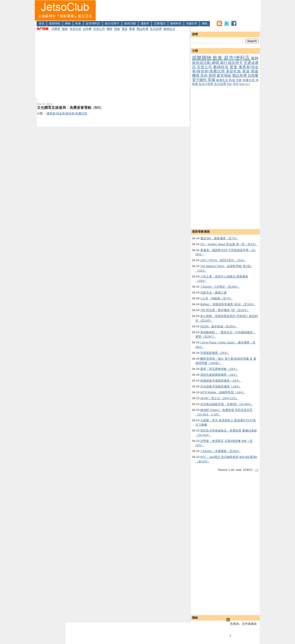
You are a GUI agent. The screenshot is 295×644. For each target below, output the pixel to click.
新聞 (213, 76)
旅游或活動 (202, 63)
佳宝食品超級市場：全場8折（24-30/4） (226, 404)
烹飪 (230, 84)
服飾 (65, 29)
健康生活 (169, 29)
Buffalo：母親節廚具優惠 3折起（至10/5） (228, 304)
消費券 (56, 29)
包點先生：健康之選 (213, 293)
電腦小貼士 (245, 84)
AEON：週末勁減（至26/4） (219, 326)
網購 (216, 63)
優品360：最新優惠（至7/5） (219, 238)
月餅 (239, 80)
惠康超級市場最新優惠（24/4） (221, 381)
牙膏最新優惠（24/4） (215, 353)
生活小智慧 (206, 84)
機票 (109, 29)
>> (257, 470)
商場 (232, 80)
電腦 (212, 80)
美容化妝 (75, 29)
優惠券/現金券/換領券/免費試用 (225, 69)
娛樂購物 (202, 58)
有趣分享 (192, 23)
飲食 (78, 23)
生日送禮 (156, 29)
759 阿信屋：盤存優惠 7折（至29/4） (225, 310)
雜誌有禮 (142, 29)
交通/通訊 (160, 23)
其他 (204, 76)
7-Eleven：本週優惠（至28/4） (221, 451)
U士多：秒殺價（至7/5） (216, 298)
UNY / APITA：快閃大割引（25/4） (223, 260)
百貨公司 (99, 29)
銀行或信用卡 (232, 63)
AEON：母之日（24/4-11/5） (219, 398)
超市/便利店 (93, 23)
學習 (236, 84)
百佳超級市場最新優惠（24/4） (221, 386)
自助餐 (87, 29)
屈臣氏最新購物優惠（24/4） (219, 375)
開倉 (117, 29)
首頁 (42, 23)
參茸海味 (224, 76)
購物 (68, 23)
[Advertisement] (178, 10)
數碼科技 (176, 23)
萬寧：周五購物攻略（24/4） (219, 369)
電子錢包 (200, 80)
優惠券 (145, 23)
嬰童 (132, 29)
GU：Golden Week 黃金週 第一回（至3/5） (229, 244)
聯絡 (205, 23)
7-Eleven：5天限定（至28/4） (220, 287)
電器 (125, 29)
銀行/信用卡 (112, 23)
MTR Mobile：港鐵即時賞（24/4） (223, 392)
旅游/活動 (130, 23)
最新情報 (55, 23)
